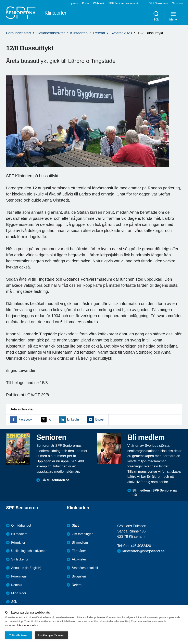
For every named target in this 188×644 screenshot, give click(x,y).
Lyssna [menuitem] (74, 3)
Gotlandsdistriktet (51, 33)
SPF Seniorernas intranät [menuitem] (123, 3)
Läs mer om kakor (28, 625)
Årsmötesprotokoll (85, 568)
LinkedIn (73, 419)
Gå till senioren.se (55, 480)
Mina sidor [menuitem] (19, 593)
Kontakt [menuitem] (17, 585)
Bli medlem (19, 534)
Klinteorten (79, 33)
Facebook (25, 419)
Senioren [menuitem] (178, 3)
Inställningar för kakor (51, 635)
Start (75, 525)
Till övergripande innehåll (0, 0)
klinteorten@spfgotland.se (143, 551)
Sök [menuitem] (156, 16)
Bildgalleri (79, 576)
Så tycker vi (20, 559)
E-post (100, 419)
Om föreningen (83, 534)
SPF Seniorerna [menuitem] (158, 3)
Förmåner (18, 543)
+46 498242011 (142, 546)
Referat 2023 (121, 33)
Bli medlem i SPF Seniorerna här (155, 493)
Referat (99, 33)
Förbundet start (18, 33)
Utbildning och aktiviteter (29, 551)
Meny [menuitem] (173, 16)
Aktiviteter (79, 559)
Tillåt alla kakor (18, 635)
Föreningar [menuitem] (19, 576)
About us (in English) (26, 568)
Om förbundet (21, 525)
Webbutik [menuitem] (99, 3)
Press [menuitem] (86, 3)
